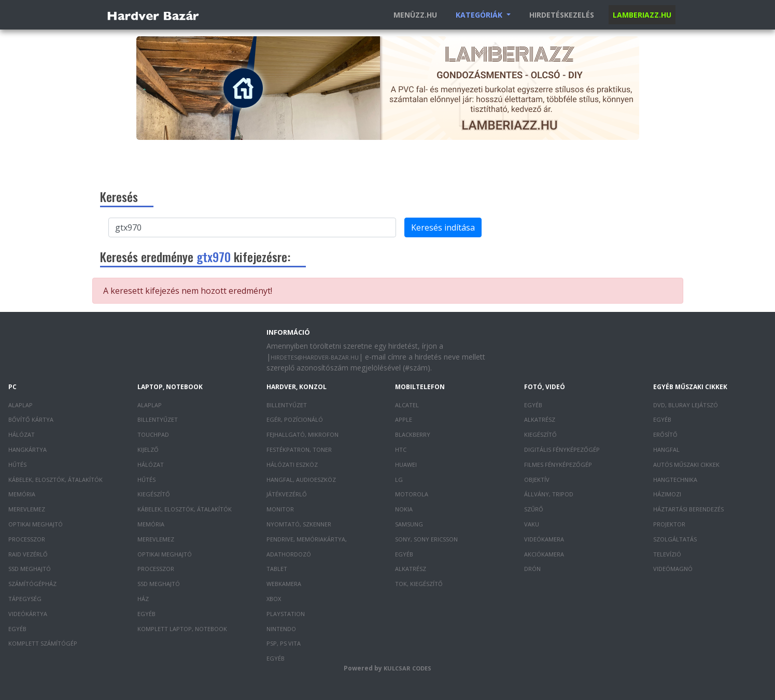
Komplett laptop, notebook (182, 629)
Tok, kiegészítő (419, 584)
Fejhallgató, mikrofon (302, 434)
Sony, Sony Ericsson (426, 539)
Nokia (404, 509)
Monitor (280, 509)
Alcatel (407, 405)
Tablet (277, 569)
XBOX (274, 599)
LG (399, 480)
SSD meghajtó (30, 569)
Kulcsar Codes (407, 668)
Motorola (412, 494)
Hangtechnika (675, 480)
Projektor (669, 524)
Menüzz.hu (415, 15)
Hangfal (666, 449)
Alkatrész (411, 569)
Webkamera (284, 584)
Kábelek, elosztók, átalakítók (55, 480)
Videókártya (28, 614)
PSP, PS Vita (284, 643)
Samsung (409, 524)
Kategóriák (480, 15)
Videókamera (544, 539)
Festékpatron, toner (299, 449)
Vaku (532, 524)
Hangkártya (27, 449)
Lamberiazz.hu (642, 15)
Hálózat (22, 434)
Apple (404, 419)
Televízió (667, 554)
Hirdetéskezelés (562, 15)
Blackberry (413, 434)
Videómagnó (673, 569)
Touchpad (153, 434)
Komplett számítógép (43, 643)
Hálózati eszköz (292, 465)
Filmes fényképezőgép (558, 465)
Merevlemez (27, 509)
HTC (401, 449)
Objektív (537, 480)
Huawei (406, 465)
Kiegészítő (154, 494)
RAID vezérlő (28, 554)
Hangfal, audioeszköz (301, 480)
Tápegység (25, 599)
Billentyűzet (158, 419)
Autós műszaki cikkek (686, 465)
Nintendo (281, 629)
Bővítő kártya (31, 419)
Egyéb (17, 629)
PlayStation (286, 614)
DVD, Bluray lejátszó (686, 405)
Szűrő (534, 509)
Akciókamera (544, 554)
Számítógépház (32, 584)
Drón (532, 569)
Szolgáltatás (675, 539)
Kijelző (148, 449)
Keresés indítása (443, 227)
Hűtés (17, 465)
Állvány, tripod (549, 494)
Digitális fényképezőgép (562, 449)
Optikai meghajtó (36, 524)
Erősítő (665, 434)
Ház (143, 599)
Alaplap (20, 405)
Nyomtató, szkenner (299, 524)
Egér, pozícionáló (295, 419)
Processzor (27, 539)
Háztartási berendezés (688, 509)
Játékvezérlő (287, 494)
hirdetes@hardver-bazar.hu (315, 357)
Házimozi (667, 494)
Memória (22, 494)
